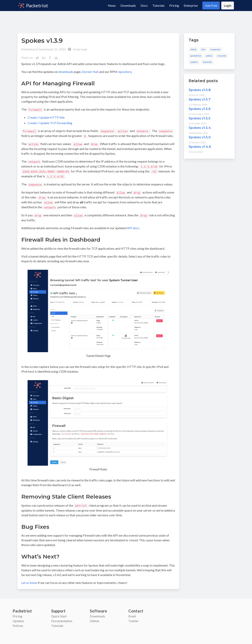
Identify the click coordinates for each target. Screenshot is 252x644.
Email (132, 613)
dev (203, 49)
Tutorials (158, 5)
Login (228, 5)
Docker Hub (90, 72)
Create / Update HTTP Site (46, 117)
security (222, 56)
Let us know (29, 580)
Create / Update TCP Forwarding (50, 123)
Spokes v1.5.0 (200, 137)
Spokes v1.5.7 (200, 99)
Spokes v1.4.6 (200, 147)
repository (125, 72)
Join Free (211, 5)
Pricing (174, 5)
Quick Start (59, 613)
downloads (66, 72)
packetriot (196, 56)
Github (94, 618)
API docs (133, 225)
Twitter (133, 618)
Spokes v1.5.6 (200, 109)
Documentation (62, 618)
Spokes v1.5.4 (200, 128)
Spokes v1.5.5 (200, 118)
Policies (18, 623)
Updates (18, 618)
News (112, 5)
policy (209, 56)
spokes (194, 62)
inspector (215, 49)
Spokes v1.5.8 (200, 90)
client (193, 49)
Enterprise (191, 5)
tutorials (207, 62)
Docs (144, 5)
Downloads (128, 5)
